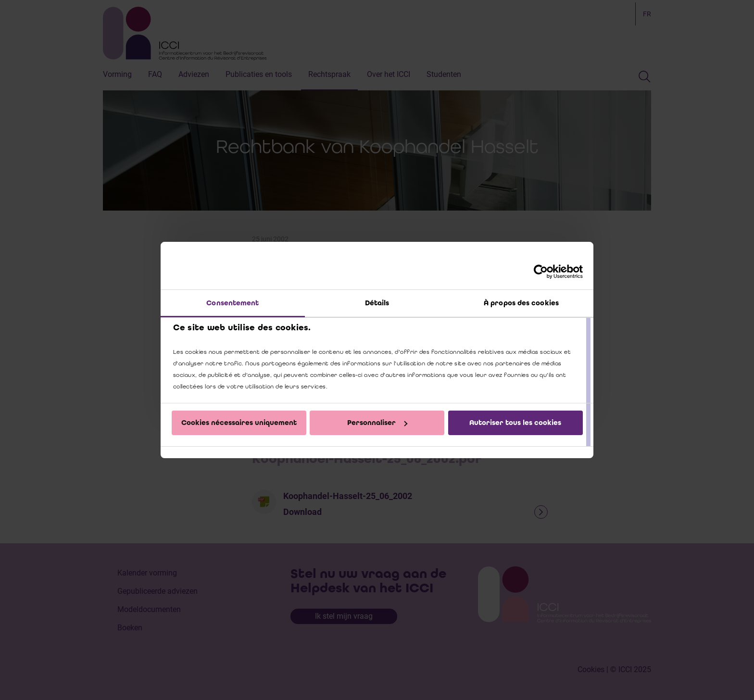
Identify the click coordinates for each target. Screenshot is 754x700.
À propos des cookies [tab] (521, 303)
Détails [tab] (377, 303)
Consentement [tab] (232, 303)
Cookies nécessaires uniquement (239, 423)
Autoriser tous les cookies (515, 423)
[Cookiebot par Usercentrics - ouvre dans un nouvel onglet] (541, 272)
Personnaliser (377, 423)
